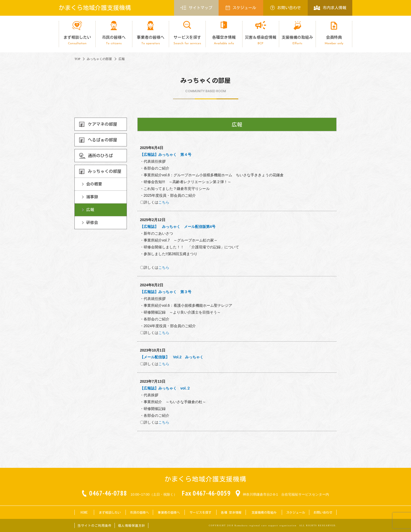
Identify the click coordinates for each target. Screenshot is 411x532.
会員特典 (334, 40)
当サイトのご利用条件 (95, 525)
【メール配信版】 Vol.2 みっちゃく (172, 357)
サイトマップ (196, 8)
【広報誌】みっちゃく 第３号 (166, 292)
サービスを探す (187, 40)
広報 (90, 210)
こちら (164, 202)
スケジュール (241, 8)
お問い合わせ (286, 8)
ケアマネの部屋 (102, 124)
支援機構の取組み (297, 40)
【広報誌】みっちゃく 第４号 (166, 155)
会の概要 (94, 184)
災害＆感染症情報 (261, 40)
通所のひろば (100, 156)
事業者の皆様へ (150, 40)
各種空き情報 (224, 40)
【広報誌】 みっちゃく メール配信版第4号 (178, 227)
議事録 (92, 197)
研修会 (92, 223)
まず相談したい (77, 40)
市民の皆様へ (114, 40)
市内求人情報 (330, 8)
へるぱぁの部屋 (102, 140)
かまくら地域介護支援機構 (95, 8)
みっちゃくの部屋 (105, 171)
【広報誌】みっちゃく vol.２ (165, 388)
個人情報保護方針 (132, 525)
